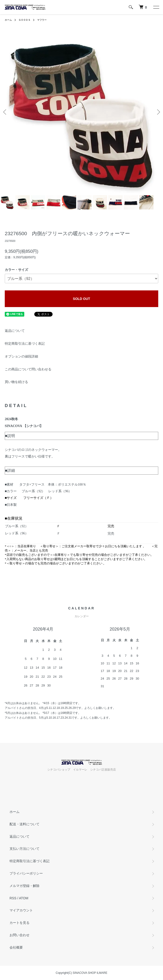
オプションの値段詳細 (21, 356)
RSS (13, 898)
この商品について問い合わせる (28, 369)
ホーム (8, 20)
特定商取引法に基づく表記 (25, 343)
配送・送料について (25, 824)
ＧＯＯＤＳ (25, 20)
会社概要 (16, 947)
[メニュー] (156, 7)
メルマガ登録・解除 (25, 886)
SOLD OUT (81, 299)
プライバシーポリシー (26, 873)
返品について (15, 331)
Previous (5, 112)
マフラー (42, 20)
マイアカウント (21, 910)
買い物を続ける (16, 382)
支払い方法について (25, 849)
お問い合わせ (20, 935)
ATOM (24, 898)
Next (158, 112)
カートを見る (20, 923)
